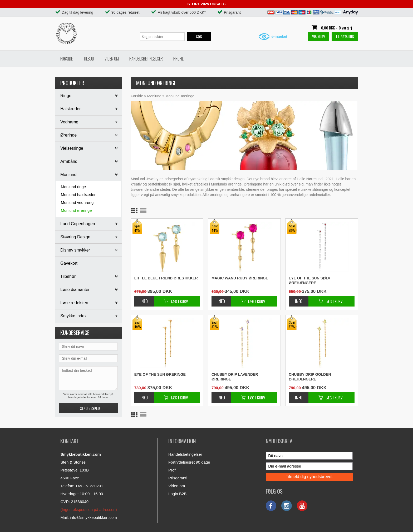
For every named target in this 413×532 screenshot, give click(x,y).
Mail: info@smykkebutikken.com (88, 517)
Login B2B (177, 494)
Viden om (112, 59)
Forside (67, 59)
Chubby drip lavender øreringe (235, 377)
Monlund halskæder (78, 195)
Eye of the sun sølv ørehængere (309, 280)
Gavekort (69, 263)
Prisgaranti (178, 478)
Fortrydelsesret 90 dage (189, 462)
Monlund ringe (73, 187)
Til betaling (345, 36)
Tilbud (89, 59)
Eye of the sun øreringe (160, 374)
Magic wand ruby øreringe (240, 278)
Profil (178, 59)
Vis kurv (319, 36)
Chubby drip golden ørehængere (310, 377)
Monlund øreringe (76, 210)
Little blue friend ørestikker (166, 278)
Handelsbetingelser (146, 59)
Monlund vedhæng (77, 202)
